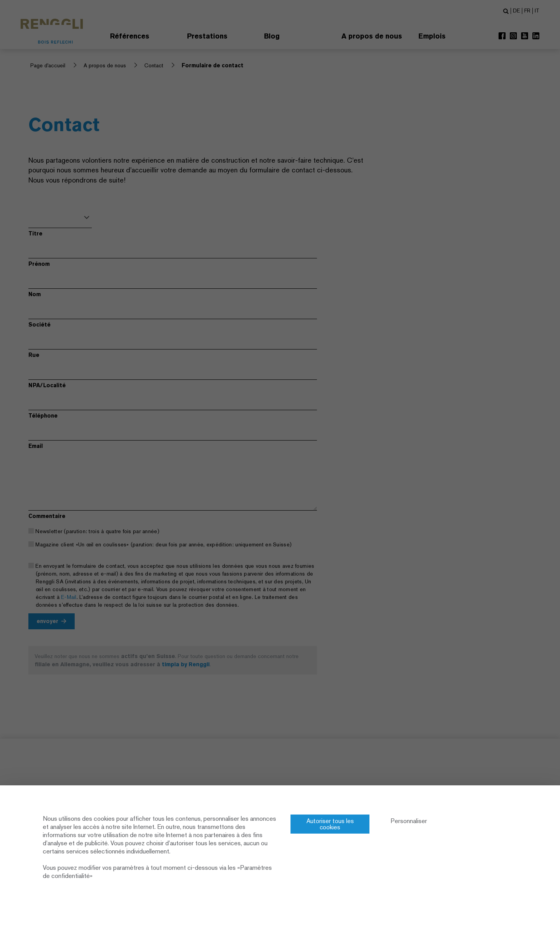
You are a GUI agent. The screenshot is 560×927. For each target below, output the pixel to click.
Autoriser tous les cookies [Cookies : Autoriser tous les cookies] (330, 824)
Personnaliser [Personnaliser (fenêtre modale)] (409, 821)
